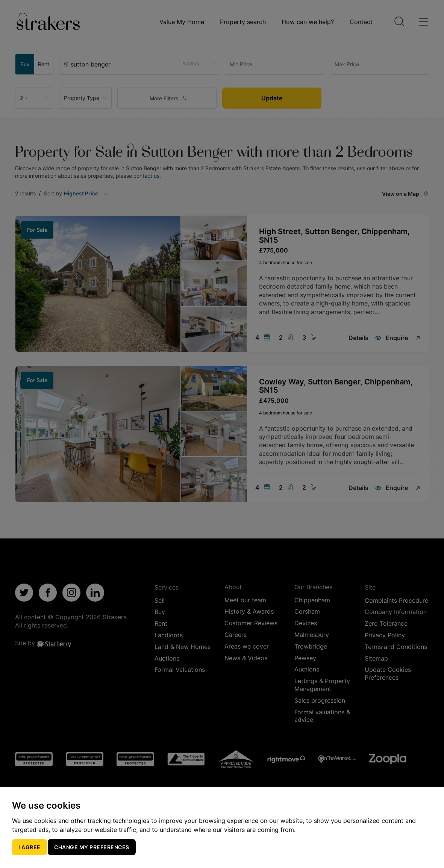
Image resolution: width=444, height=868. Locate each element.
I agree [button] (30, 847)
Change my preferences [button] (92, 847)
